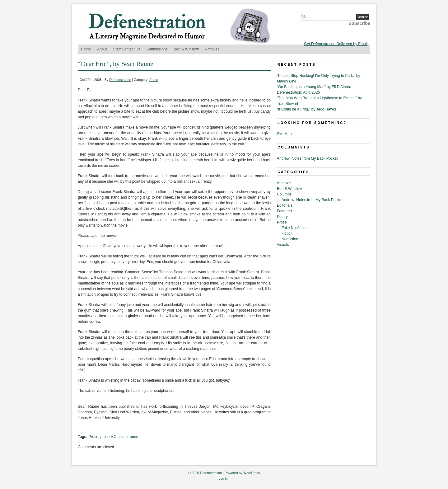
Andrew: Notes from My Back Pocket (307, 158)
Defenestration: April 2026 (298, 92)
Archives (212, 49)
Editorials (285, 205)
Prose (154, 80)
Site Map (284, 134)
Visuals (283, 245)
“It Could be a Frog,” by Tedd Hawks (307, 109)
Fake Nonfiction (294, 228)
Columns (284, 194)
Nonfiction (290, 239)
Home (86, 49)
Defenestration (120, 80)
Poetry (282, 217)
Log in (223, 478)
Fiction (287, 233)
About (102, 49)
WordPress (252, 473)
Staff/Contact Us (126, 49)
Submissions (157, 49)
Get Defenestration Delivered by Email (336, 44)
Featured (284, 211)
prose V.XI (109, 437)
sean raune (129, 437)
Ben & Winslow (187, 49)
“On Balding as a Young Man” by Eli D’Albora (314, 87)
